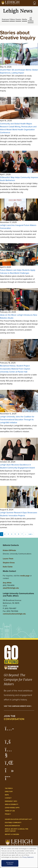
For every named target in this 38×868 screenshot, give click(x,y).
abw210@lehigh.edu (11, 588)
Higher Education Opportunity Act (18, 819)
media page (25, 576)
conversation (14, 719)
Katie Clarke (8, 567)
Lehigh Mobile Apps (12, 808)
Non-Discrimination (12, 826)
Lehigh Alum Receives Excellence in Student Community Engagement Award (17, 466)
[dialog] (19, 857)
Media (24, 20)
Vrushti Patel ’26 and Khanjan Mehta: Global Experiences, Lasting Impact (19, 71)
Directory (9, 792)
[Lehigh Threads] (9, 779)
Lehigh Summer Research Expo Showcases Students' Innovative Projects (19, 514)
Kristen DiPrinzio (9, 550)
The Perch (9, 788)
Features (5, 20)
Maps (7, 795)
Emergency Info (11, 801)
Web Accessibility (12, 804)
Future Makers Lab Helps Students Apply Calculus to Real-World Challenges (18, 272)
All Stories (31, 19)
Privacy (8, 814)
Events (18, 20)
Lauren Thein (8, 559)
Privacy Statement (28, 857)
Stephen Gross (9, 563)
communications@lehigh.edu (14, 614)
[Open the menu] (34, 3)
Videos (12, 20)
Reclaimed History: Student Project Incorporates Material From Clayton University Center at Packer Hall (15, 369)
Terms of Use (10, 811)
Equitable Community (13, 823)
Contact (8, 798)
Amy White (7, 583)
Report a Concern (12, 834)
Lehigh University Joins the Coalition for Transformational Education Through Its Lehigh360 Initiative (17, 420)
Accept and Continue (10, 863)
